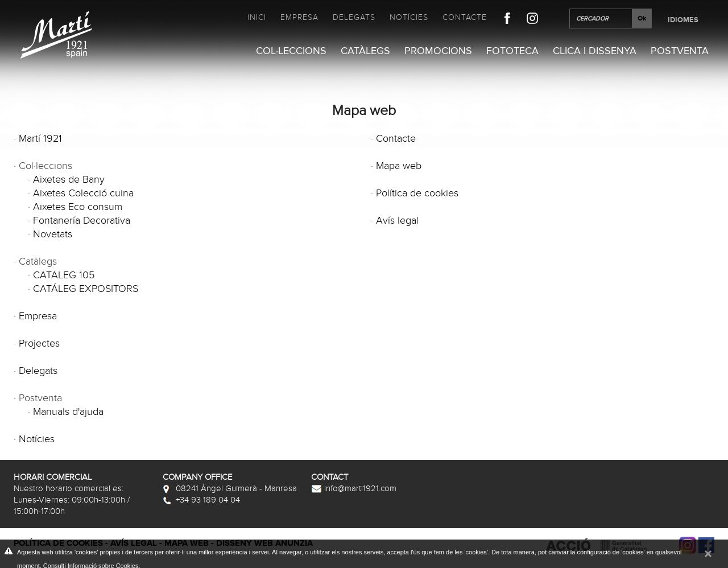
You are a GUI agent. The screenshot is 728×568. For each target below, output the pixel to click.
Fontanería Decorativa (82, 221)
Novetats (53, 234)
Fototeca (512, 51)
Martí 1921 (40, 139)
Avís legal (397, 221)
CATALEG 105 (64, 275)
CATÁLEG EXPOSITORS (86, 289)
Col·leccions (291, 51)
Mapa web (399, 166)
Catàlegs (365, 51)
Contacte (465, 17)
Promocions (438, 51)
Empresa (299, 17)
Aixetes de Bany (69, 180)
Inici (257, 17)
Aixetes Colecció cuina (83, 193)
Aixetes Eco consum (78, 207)
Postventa (680, 51)
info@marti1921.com (354, 488)
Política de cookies (417, 193)
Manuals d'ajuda (68, 412)
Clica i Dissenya (595, 51)
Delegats (354, 17)
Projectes (39, 343)
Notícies (409, 17)
